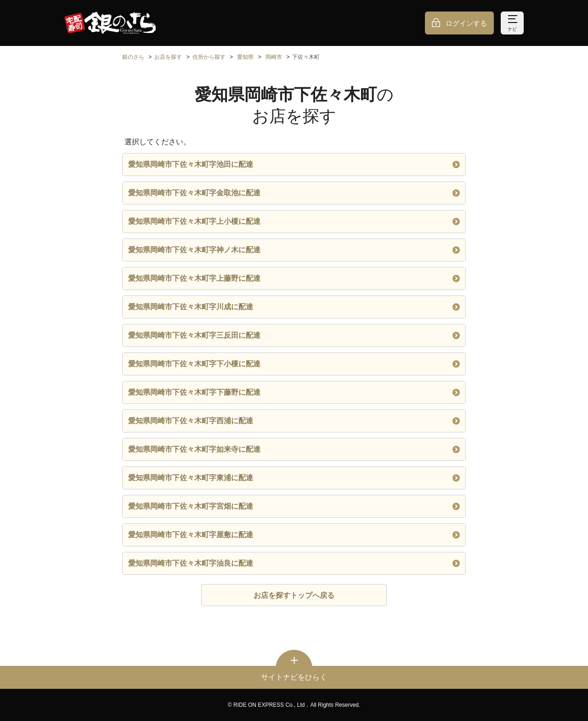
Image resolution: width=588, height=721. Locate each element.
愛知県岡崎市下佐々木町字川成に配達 (294, 307)
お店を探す (168, 57)
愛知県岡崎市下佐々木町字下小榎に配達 (294, 364)
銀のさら (133, 57)
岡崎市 (274, 57)
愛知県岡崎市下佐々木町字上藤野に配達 (294, 278)
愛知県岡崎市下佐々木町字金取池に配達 (294, 193)
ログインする (466, 23)
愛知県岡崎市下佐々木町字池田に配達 (294, 164)
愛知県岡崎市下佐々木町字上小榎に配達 (294, 221)
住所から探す (209, 57)
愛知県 (245, 57)
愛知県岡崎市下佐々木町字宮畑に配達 (294, 506)
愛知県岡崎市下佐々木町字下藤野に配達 (294, 392)
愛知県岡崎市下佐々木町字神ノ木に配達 (294, 250)
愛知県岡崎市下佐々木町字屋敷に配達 (294, 535)
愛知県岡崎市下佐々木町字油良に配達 (294, 563)
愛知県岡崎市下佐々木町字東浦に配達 (294, 478)
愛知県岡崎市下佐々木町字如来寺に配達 (294, 449)
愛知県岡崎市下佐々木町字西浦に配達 (294, 421)
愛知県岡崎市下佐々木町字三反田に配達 (294, 335)
